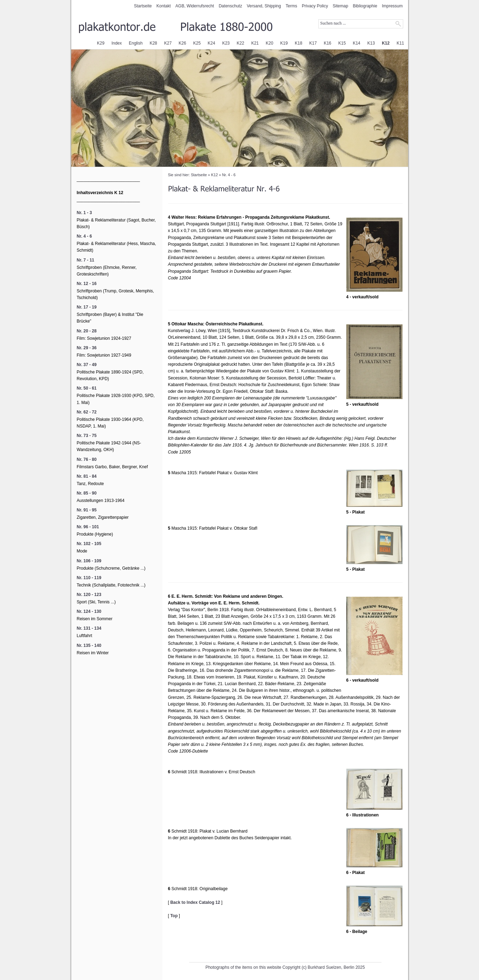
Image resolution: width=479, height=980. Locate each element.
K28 (153, 43)
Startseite (143, 6)
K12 (386, 43)
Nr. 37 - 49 (87, 365)
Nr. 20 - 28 (87, 331)
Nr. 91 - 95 (87, 510)
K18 (298, 43)
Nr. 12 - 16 (87, 284)
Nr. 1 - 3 (84, 213)
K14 (356, 43)
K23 (226, 43)
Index (117, 43)
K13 (371, 43)
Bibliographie (365, 6)
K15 (342, 43)
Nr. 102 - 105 (89, 544)
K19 (284, 43)
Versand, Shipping (264, 6)
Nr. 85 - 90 (87, 493)
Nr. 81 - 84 (87, 476)
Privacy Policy (315, 6)
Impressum (392, 6)
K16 (328, 43)
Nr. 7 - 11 (86, 260)
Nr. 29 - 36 (87, 348)
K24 (211, 43)
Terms (291, 6)
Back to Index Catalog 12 (195, 902)
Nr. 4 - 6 (229, 175)
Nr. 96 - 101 (88, 527)
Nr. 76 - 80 (87, 459)
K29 (101, 43)
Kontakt (164, 6)
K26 (182, 43)
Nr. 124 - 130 (89, 611)
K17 (313, 43)
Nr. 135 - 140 (89, 645)
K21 (255, 43)
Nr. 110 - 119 (89, 578)
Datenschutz (230, 6)
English (136, 43)
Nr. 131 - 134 (89, 628)
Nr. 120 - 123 (89, 595)
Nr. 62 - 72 (87, 412)
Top (174, 916)
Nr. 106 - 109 (89, 561)
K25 (197, 43)
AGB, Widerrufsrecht (195, 6)
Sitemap (340, 6)
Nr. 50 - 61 (87, 388)
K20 (269, 43)
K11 (400, 43)
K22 (241, 43)
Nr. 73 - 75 (87, 436)
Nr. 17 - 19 (87, 307)
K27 (168, 43)
